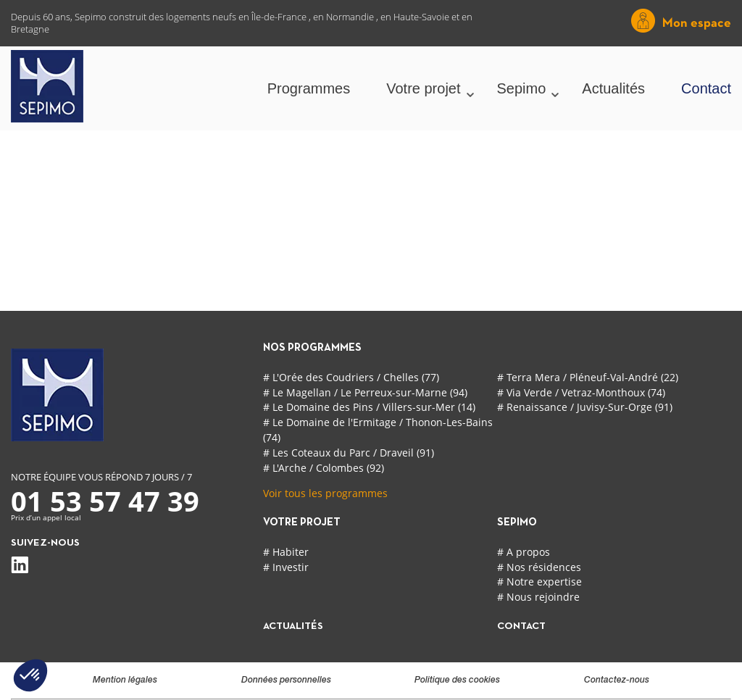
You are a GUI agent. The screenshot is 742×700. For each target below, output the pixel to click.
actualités (293, 626)
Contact (706, 88)
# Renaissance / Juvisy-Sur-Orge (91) (585, 407)
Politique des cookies (457, 680)
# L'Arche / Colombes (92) (324, 468)
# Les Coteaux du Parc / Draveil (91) (349, 453)
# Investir (286, 567)
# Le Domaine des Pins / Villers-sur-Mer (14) (369, 407)
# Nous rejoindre (538, 597)
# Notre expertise (539, 582)
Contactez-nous (617, 680)
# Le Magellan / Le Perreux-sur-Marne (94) (365, 392)
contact (521, 626)
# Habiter (286, 552)
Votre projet (423, 88)
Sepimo (522, 88)
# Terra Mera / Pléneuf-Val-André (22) (588, 377)
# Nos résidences (539, 567)
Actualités (613, 88)
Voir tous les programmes (325, 493)
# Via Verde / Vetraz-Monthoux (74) (581, 392)
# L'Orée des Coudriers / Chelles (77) (351, 377)
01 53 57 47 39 (105, 501)
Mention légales (125, 680)
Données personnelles (286, 680)
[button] (30, 675)
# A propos (524, 552)
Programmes (309, 88)
